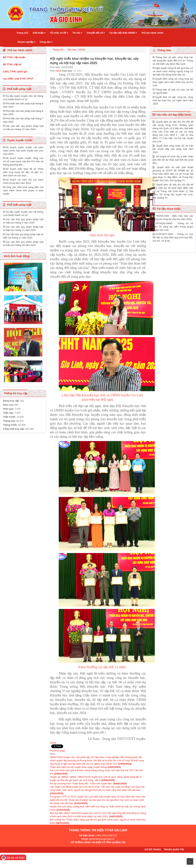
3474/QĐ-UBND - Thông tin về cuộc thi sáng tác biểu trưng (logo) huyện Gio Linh (173, 227)
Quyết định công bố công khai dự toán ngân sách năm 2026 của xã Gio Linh (173, 82)
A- (75, 71)
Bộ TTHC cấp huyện (14, 57)
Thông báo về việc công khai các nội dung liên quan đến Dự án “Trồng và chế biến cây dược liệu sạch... (173, 61)
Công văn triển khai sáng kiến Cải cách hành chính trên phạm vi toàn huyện (23, 190)
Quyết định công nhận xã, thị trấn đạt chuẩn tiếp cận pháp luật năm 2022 (173, 149)
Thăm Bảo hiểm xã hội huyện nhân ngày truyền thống (85, 767)
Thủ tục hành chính (18, 50)
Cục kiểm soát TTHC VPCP (18, 79)
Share (53, 743)
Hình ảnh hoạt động (16, 256)
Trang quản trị (174, 850)
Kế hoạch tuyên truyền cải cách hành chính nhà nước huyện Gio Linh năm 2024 (23, 151)
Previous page (58, 751)
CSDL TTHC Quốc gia (15, 72)
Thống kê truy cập (16, 393)
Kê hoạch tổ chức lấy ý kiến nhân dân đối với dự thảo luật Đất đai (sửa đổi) (173, 160)
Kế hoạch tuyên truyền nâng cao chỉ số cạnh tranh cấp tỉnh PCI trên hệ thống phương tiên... (23, 161)
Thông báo (162, 50)
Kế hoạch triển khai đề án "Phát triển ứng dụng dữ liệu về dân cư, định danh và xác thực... (23, 172)
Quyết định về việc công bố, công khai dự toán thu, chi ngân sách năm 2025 (173, 100)
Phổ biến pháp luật (17, 89)
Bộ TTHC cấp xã (12, 64)
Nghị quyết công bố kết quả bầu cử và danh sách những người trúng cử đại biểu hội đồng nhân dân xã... (173, 71)
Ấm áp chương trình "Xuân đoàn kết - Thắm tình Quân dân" (88, 784)
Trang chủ (58, 50)
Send (58, 71)
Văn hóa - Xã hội (76, 50)
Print (52, 71)
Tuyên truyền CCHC (18, 140)
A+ (81, 71)
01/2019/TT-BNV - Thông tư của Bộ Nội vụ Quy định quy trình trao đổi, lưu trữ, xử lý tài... (173, 237)
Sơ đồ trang (153, 850)
